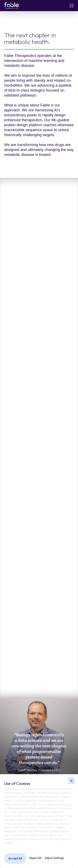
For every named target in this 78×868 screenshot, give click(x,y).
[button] (72, 6)
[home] (11, 6)
